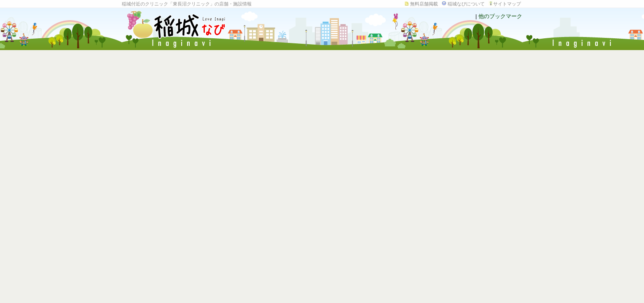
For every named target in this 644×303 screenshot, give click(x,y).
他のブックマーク (500, 16)
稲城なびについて (466, 4)
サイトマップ (507, 4)
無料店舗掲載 (424, 4)
